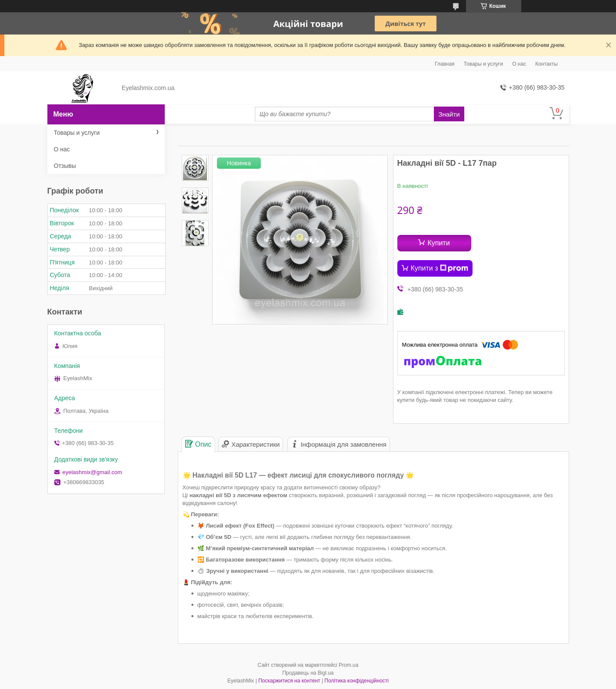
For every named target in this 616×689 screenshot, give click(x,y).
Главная (445, 64)
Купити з (440, 268)
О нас (519, 64)
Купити (438, 243)
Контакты (546, 64)
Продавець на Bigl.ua (308, 673)
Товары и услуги (484, 64)
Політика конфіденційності (356, 681)
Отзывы (65, 166)
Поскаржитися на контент (289, 681)
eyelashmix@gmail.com (92, 472)
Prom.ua (348, 665)
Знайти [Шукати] (449, 114)
